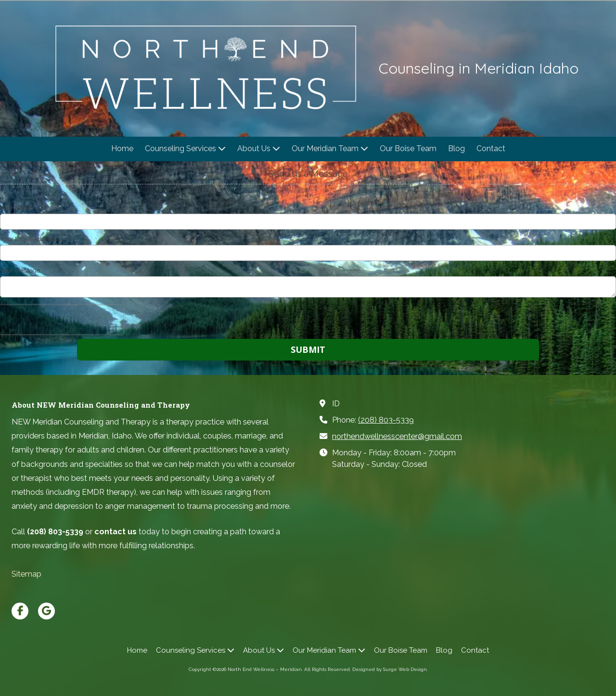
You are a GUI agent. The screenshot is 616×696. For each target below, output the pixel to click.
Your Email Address (28, 239)
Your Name (16, 208)
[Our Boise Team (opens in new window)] (408, 149)
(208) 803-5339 (386, 420)
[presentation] (62, 320)
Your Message (20, 270)
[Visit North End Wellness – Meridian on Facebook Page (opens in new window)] (20, 611)
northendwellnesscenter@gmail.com (397, 436)
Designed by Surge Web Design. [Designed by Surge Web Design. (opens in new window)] (390, 669)
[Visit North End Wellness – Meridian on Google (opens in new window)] (46, 611)
